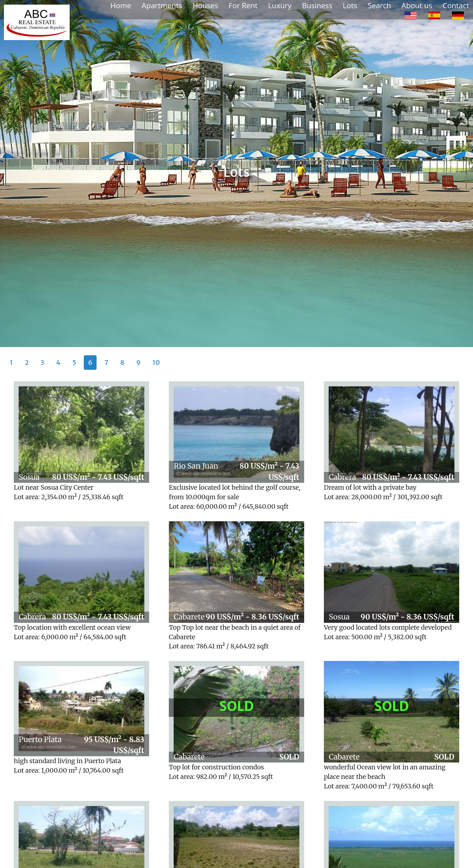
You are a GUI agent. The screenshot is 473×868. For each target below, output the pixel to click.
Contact (456, 5)
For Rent (243, 5)
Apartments (162, 5)
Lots (350, 5)
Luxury (280, 5)
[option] (411, 15)
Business (317, 5)
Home (121, 5)
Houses (205, 5)
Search (379, 5)
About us (417, 5)
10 (156, 362)
